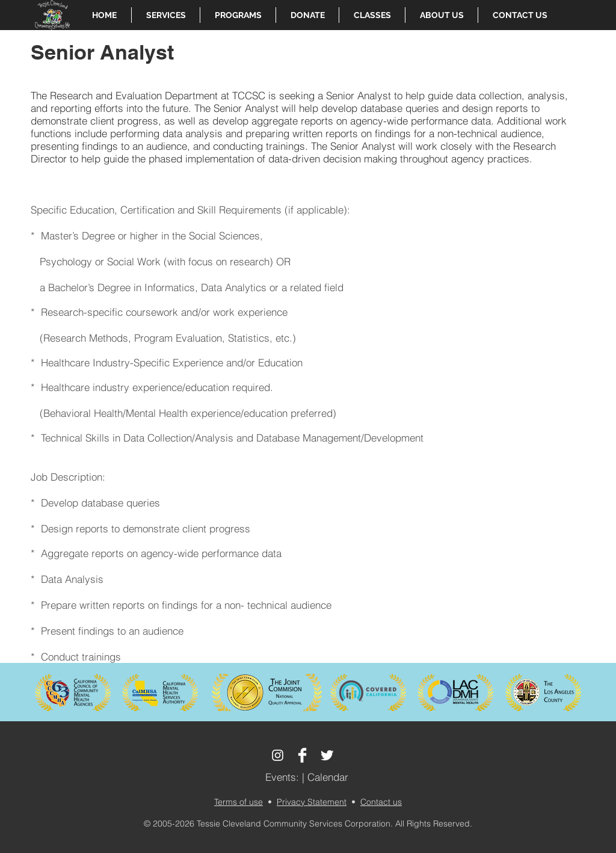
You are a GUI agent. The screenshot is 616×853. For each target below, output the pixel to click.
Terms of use (239, 802)
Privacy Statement (312, 802)
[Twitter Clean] (327, 755)
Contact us (381, 802)
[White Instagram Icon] (278, 755)
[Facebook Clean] (302, 755)
